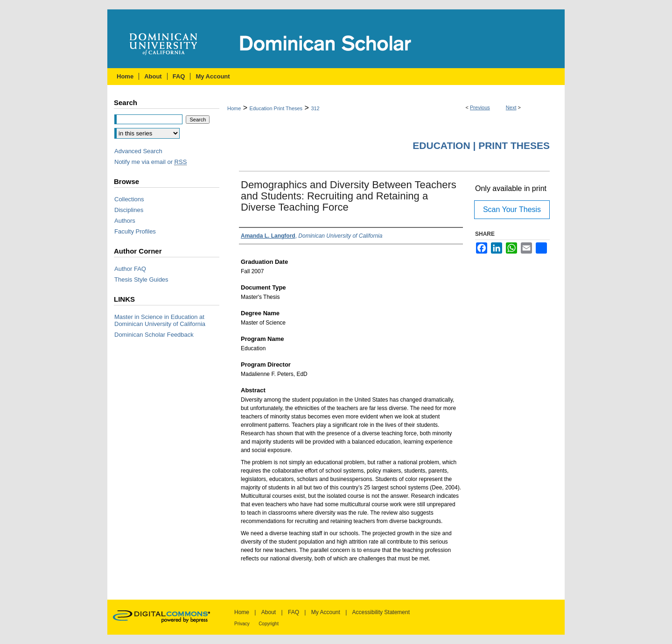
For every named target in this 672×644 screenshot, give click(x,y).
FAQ (294, 612)
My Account (326, 612)
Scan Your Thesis (512, 209)
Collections (129, 199)
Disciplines (129, 210)
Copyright (269, 624)
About (269, 612)
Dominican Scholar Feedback (154, 335)
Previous (480, 107)
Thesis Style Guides (141, 280)
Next (511, 107)
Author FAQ (130, 269)
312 (315, 108)
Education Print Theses (276, 108)
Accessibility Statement (381, 612)
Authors (125, 221)
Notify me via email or (150, 162)
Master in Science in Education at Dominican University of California (160, 320)
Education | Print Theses (481, 145)
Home (234, 108)
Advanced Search (138, 151)
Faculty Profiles (135, 231)
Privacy (242, 624)
